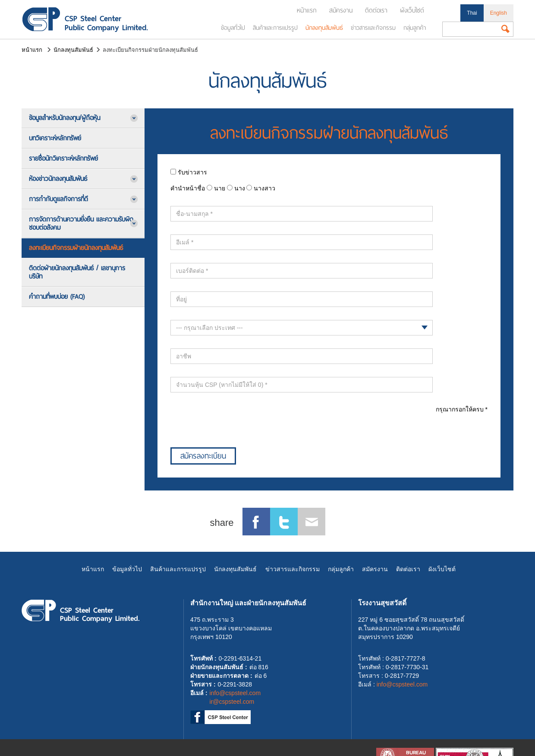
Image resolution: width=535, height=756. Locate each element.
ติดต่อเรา (376, 10)
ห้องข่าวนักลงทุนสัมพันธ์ (58, 179)
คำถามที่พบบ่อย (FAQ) (57, 297)
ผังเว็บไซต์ (412, 10)
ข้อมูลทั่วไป (233, 28)
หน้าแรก (307, 10)
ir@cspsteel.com (232, 702)
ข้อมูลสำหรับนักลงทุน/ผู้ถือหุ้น (65, 118)
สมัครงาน (341, 10)
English (499, 13)
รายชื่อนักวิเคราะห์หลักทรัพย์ (63, 158)
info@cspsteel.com (235, 693)
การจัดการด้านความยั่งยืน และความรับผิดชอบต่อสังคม (81, 223)
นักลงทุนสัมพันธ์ (324, 28)
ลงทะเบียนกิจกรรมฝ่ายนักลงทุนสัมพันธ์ (76, 248)
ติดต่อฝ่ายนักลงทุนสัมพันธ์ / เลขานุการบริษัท (77, 272)
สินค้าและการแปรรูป (275, 28)
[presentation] (236, 422)
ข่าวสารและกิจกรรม (373, 28)
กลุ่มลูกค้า (415, 28)
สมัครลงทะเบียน (203, 456)
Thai (472, 13)
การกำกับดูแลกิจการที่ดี (58, 199)
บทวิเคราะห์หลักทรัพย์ (55, 138)
